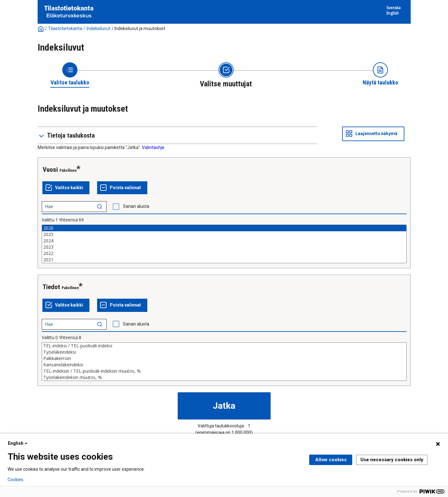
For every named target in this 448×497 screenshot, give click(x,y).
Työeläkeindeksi (224, 352)
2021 (224, 260)
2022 (224, 253)
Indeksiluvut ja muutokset (140, 28)
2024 (224, 241)
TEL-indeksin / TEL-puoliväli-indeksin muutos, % (224, 371)
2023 (224, 247)
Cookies (15, 480)
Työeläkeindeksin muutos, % (224, 377)
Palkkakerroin (224, 358)
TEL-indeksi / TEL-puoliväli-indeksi (224, 346)
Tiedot (51, 287)
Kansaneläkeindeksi (224, 365)
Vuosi (50, 170)
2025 (224, 234)
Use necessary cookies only (392, 460)
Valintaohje (153, 147)
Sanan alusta (136, 206)
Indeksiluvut (98, 28)
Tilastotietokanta (65, 28)
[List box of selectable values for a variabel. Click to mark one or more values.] (224, 244)
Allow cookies (331, 460)
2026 (224, 228)
